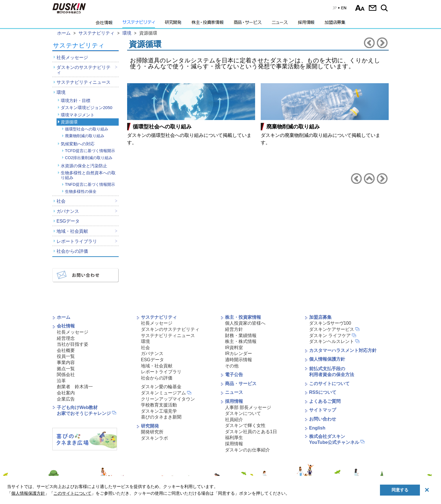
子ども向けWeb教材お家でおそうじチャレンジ (84, 410)
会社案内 (66, 393)
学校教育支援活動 (159, 405)
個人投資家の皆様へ (245, 323)
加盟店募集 (335, 24)
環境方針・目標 (76, 100)
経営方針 (234, 329)
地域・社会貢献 (72, 231)
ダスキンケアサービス (332, 329)
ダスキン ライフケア (330, 335)
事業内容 (66, 362)
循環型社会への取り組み (87, 129)
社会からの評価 (72, 251)
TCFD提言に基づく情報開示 (90, 151)
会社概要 (66, 350)
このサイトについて (329, 384)
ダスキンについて (243, 413)
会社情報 (104, 24)
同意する (400, 490)
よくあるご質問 (325, 401)
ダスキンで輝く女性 (245, 425)
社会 (61, 201)
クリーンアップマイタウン (168, 399)
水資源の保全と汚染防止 (84, 166)
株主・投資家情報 (208, 24)
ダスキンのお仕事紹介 (247, 450)
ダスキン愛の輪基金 (161, 387)
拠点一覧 (66, 369)
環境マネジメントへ (369, 43)
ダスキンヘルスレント (332, 341)
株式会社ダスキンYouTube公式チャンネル (334, 439)
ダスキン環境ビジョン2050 (86, 108)
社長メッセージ (72, 57)
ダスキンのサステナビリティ (84, 70)
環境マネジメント (78, 115)
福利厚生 (234, 438)
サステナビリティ (139, 24)
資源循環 (69, 122)
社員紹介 (234, 420)
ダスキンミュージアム (163, 393)
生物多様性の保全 (81, 191)
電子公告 (234, 375)
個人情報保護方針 (327, 359)
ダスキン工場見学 (159, 411)
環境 (61, 92)
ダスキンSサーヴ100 (330, 323)
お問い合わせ (373, 8)
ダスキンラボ (154, 438)
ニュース (280, 24)
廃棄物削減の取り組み (85, 136)
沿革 (61, 381)
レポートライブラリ (77, 241)
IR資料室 (234, 348)
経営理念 (66, 338)
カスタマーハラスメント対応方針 (343, 350)
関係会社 (66, 375)
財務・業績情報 (241, 335)
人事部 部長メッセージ (248, 407)
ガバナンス (68, 211)
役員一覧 (66, 356)
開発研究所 (152, 432)
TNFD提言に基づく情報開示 (90, 184)
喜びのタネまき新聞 (161, 417)
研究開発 (173, 24)
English (317, 428)
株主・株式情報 (241, 341)
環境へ (369, 178)
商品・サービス (248, 24)
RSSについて (323, 392)
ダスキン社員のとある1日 (251, 432)
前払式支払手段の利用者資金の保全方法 (332, 372)
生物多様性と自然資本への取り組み (88, 175)
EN (336, 9)
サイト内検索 (385, 8)
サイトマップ (323, 410)
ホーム (64, 317)
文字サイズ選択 (360, 8)
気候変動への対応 (78, 144)
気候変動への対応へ (382, 43)
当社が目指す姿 (73, 344)
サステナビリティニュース (84, 82)
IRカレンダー (238, 353)
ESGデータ (68, 221)
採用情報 (306, 24)
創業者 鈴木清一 (75, 387)
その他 (232, 366)
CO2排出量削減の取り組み (89, 158)
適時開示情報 (238, 360)
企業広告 (66, 399)
